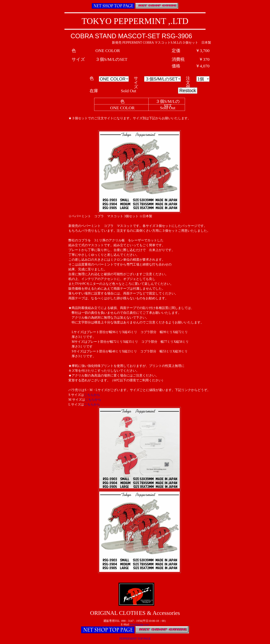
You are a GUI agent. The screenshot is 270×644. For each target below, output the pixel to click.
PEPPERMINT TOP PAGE (135, 639)
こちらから (92, 395)
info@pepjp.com (139, 624)
